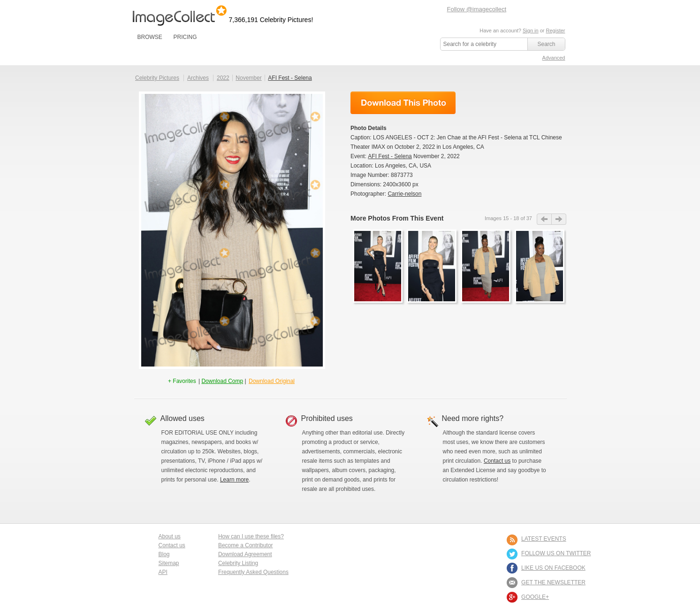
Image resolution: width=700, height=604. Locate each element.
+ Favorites (183, 381)
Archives (198, 78)
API (163, 572)
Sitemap (169, 563)
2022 (223, 78)
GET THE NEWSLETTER (553, 582)
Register (556, 31)
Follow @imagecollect (477, 9)
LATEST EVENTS (544, 539)
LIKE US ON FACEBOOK (553, 568)
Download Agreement (245, 554)
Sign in (531, 31)
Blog (164, 554)
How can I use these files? (251, 536)
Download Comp (222, 381)
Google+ (535, 597)
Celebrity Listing (238, 563)
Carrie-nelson (404, 194)
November (248, 78)
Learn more (234, 480)
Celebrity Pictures (157, 78)
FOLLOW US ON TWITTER (556, 553)
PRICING (185, 37)
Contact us (497, 461)
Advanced (554, 58)
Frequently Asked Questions (253, 572)
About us (170, 536)
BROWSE (150, 37)
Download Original (272, 381)
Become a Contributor (246, 545)
